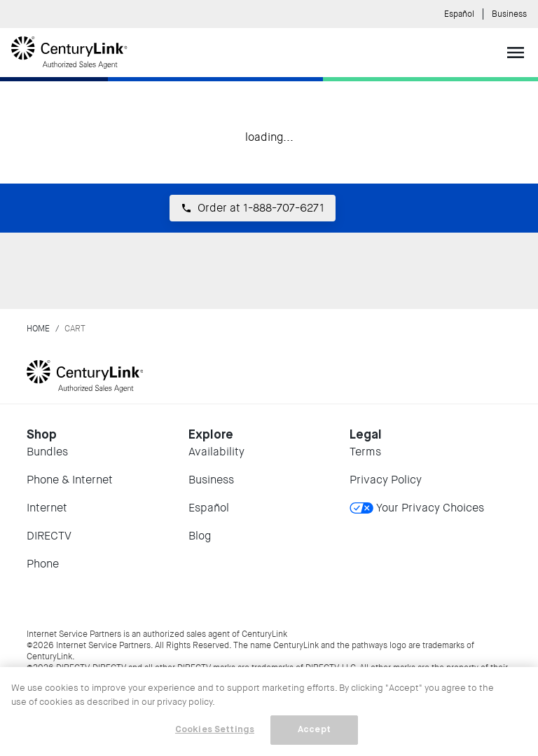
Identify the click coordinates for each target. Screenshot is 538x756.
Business (509, 14)
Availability (216, 452)
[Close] (516, 689)
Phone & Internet (70, 480)
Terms (365, 452)
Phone (43, 564)
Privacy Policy (386, 480)
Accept (314, 730)
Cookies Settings (215, 730)
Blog (200, 536)
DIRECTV (49, 536)
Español (459, 14)
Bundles (47, 452)
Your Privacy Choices (417, 508)
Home (38, 329)
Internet (47, 508)
